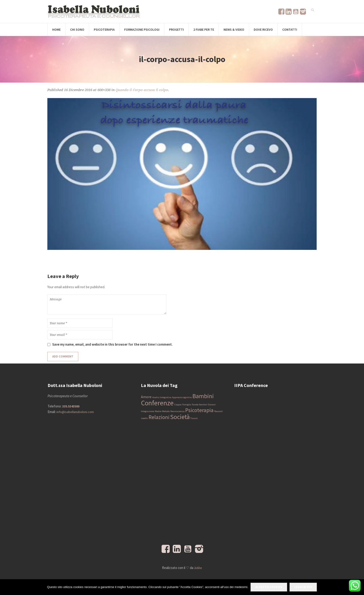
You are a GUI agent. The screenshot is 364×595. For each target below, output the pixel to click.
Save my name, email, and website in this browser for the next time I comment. (112, 344)
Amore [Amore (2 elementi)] (146, 397)
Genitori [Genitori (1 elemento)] (203, 405)
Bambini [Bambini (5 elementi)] (203, 396)
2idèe (198, 568)
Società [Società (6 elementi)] (180, 417)
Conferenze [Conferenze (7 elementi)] (157, 403)
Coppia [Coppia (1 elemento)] (178, 405)
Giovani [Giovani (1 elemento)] (212, 405)
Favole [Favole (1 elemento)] (195, 405)
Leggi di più (303, 587)
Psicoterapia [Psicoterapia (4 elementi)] (199, 410)
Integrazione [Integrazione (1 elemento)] (148, 411)
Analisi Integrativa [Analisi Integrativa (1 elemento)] (162, 397)
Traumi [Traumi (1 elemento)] (194, 418)
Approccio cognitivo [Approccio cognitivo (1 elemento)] (182, 397)
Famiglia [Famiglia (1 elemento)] (187, 405)
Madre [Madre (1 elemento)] (158, 411)
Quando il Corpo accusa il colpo (142, 90)
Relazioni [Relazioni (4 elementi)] (159, 417)
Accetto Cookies (269, 587)
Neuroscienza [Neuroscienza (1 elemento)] (177, 411)
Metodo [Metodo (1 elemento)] (166, 411)
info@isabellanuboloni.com (75, 412)
